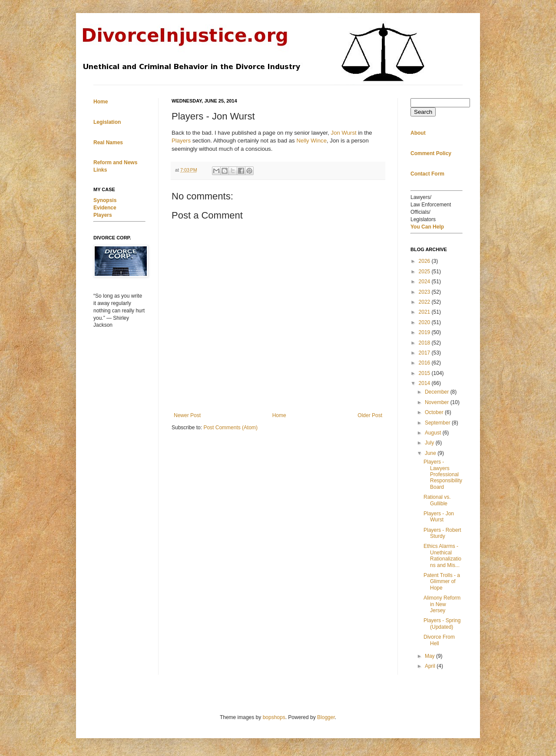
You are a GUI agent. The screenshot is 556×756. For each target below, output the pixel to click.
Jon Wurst (344, 133)
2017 (425, 353)
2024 (425, 282)
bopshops (274, 717)
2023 (425, 292)
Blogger (326, 717)
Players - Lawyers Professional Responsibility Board (443, 474)
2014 (425, 383)
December (438, 392)
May (430, 656)
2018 (425, 343)
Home (279, 415)
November (438, 402)
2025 (425, 272)
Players (181, 141)
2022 (425, 302)
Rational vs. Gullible (437, 500)
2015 (425, 373)
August (434, 433)
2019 (425, 332)
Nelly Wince (311, 141)
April (431, 666)
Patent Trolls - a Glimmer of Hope (442, 582)
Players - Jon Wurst (439, 517)
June (431, 453)
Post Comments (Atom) (230, 428)
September (438, 423)
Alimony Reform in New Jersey (442, 604)
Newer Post (187, 415)
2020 (425, 322)
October (435, 412)
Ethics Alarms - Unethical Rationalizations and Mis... (442, 555)
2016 (425, 363)
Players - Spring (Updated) (442, 623)
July (430, 443)
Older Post (370, 415)
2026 (425, 261)
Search (423, 112)
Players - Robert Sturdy (442, 533)
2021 (425, 312)
